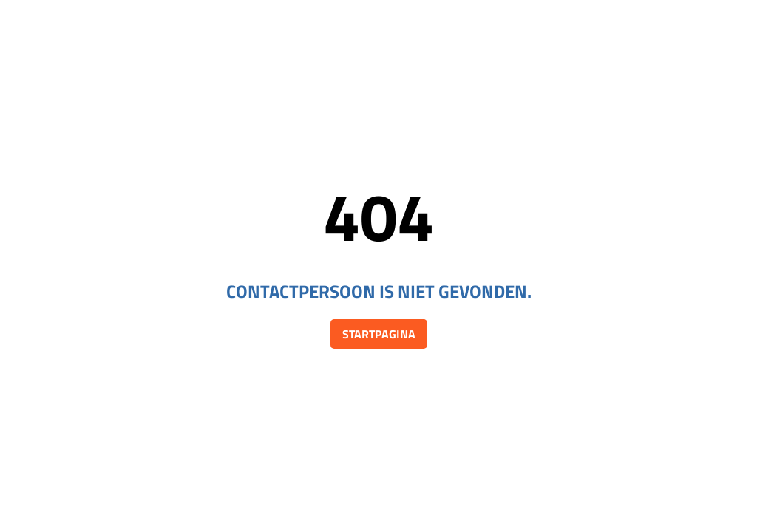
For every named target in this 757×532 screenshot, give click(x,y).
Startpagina (379, 334)
